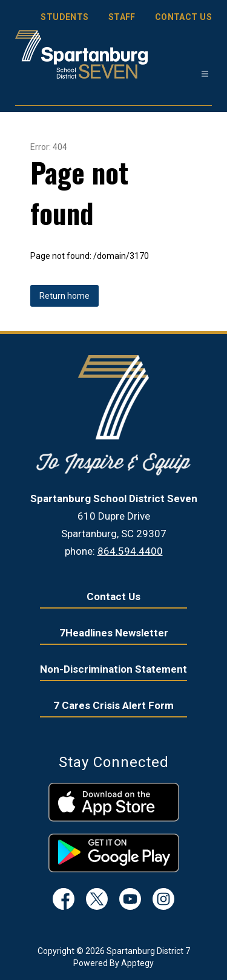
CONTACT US (183, 17)
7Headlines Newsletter (114, 633)
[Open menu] (205, 74)
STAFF (122, 17)
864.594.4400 (130, 551)
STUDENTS (64, 17)
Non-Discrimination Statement (113, 669)
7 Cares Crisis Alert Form (113, 705)
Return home (64, 296)
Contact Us (113, 596)
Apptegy (137, 963)
